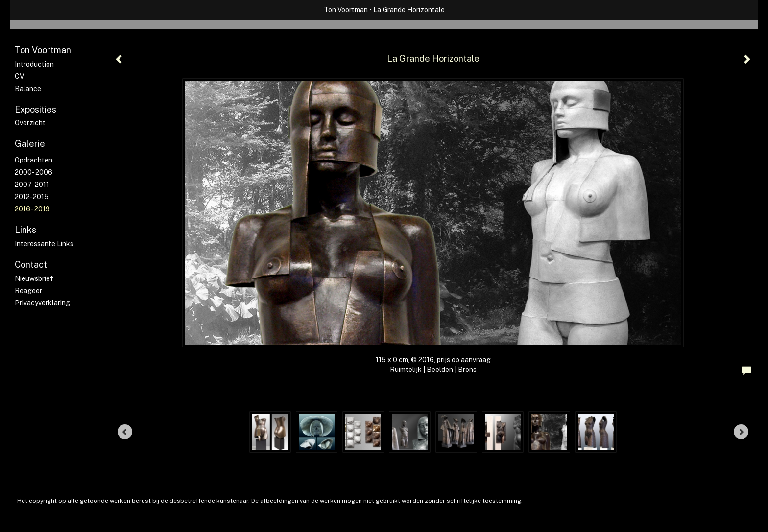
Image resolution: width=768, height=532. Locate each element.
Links (25, 230)
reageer (28, 291)
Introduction (34, 64)
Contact (31, 265)
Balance (28, 89)
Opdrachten (34, 160)
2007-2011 (32, 185)
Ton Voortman (346, 10)
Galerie (30, 144)
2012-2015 (32, 197)
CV (19, 76)
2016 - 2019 (32, 209)
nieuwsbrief (34, 278)
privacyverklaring (42, 303)
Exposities (36, 109)
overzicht (30, 123)
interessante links (44, 244)
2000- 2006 (34, 172)
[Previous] (125, 432)
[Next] (741, 432)
